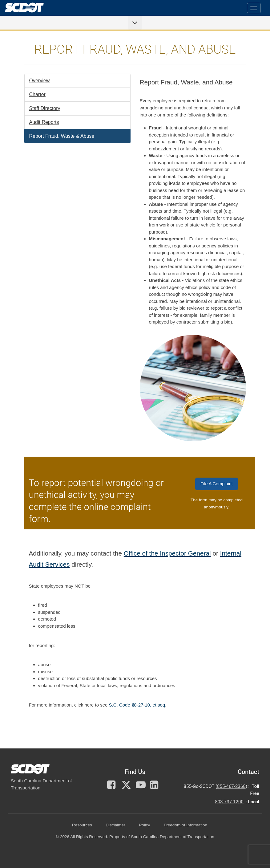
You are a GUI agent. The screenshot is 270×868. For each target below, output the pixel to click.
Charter (37, 94)
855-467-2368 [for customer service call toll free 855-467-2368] (231, 786)
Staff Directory (45, 108)
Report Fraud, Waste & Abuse (62, 136)
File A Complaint (217, 484)
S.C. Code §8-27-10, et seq (137, 705)
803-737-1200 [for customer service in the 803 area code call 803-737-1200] (229, 802)
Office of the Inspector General (167, 553)
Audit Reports (44, 122)
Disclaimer (115, 825)
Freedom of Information (185, 825)
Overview (40, 81)
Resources (82, 825)
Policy (144, 825)
